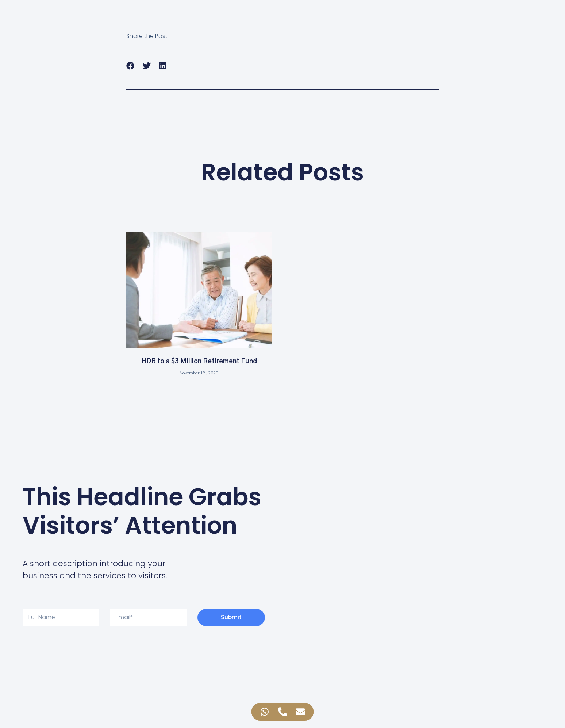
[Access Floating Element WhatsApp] (265, 712)
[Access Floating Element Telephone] (283, 712)
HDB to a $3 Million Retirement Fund (199, 362)
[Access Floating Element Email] (301, 712)
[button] (130, 66)
